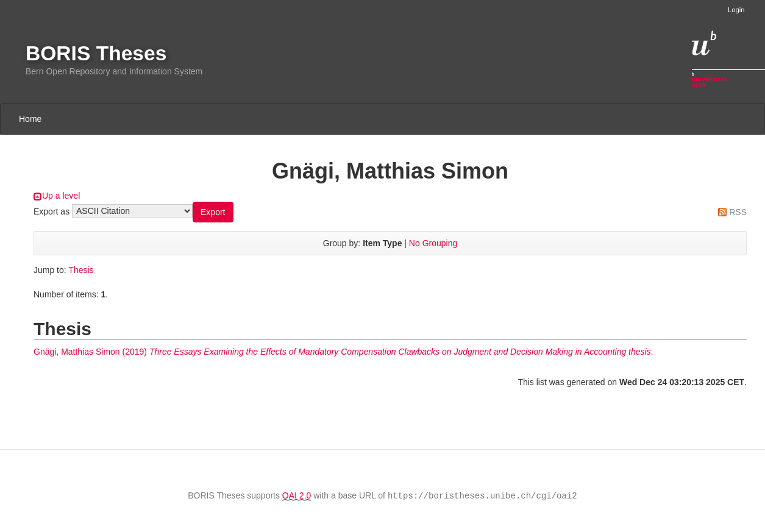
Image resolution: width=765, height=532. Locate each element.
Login (736, 10)
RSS (738, 212)
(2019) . (343, 352)
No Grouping (433, 243)
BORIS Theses (96, 53)
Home (30, 119)
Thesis (81, 270)
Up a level (61, 196)
